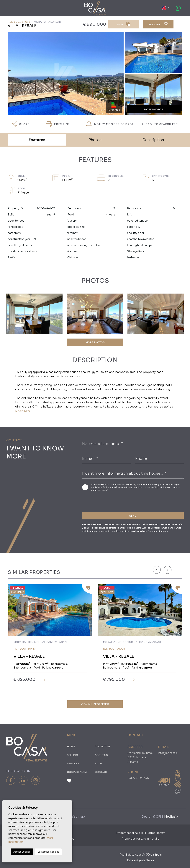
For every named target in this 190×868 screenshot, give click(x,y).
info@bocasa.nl (168, 753)
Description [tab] (153, 140)
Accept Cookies (22, 852)
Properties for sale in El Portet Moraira (141, 833)
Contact (101, 772)
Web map (78, 817)
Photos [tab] (95, 140)
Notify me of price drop (110, 124)
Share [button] (21, 124)
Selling (72, 755)
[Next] (168, 570)
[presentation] (102, 501)
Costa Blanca (77, 772)
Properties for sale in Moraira (140, 839)
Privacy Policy (102, 487)
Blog (99, 763)
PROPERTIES (103, 747)
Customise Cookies (48, 852)
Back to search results (162, 124)
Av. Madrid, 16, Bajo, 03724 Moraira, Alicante (140, 757)
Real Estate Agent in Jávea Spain (141, 855)
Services (73, 763)
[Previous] (157, 570)
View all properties (95, 704)
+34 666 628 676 (138, 778)
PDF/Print (58, 124)
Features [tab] (37, 140)
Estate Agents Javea (140, 860)
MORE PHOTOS (95, 342)
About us (101, 755)
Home (71, 747)
